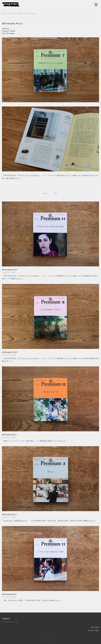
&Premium (11, 33)
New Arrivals (12, 14)
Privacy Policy (94, 630)
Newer (45, 193)
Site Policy (95, 627)
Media (20, 14)
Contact (6, 619)
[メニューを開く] (96, 5)
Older (55, 193)
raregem (11, 5)
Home (4, 14)
